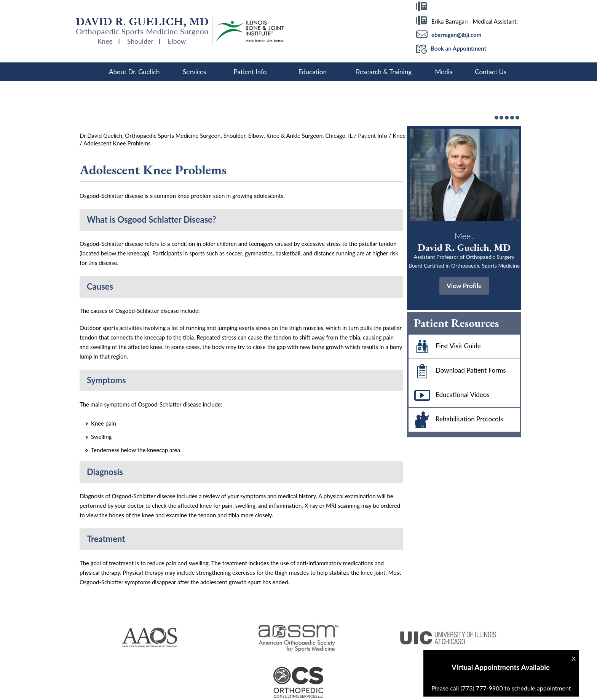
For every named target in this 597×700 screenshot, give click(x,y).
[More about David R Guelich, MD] (144, 31)
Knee (399, 136)
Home (89, 72)
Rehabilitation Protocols (456, 420)
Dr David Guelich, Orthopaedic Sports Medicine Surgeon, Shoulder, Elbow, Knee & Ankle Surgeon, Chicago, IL (216, 136)
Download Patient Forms (457, 371)
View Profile (464, 286)
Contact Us (491, 72)
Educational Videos (449, 395)
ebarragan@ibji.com (456, 35)
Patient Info (250, 72)
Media (444, 72)
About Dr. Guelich (134, 72)
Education (312, 72)
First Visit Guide (445, 347)
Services (195, 72)
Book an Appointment (451, 49)
